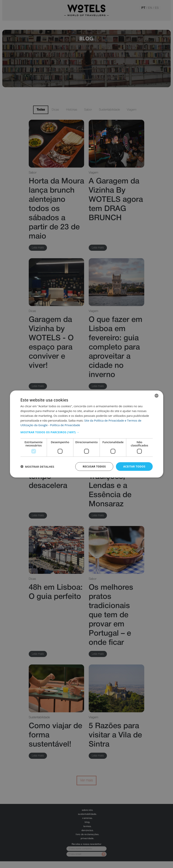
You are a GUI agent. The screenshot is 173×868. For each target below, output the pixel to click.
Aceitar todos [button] (134, 466)
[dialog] (87, 434)
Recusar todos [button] (94, 466)
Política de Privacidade (65, 425)
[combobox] (157, 396)
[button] (87, 432)
